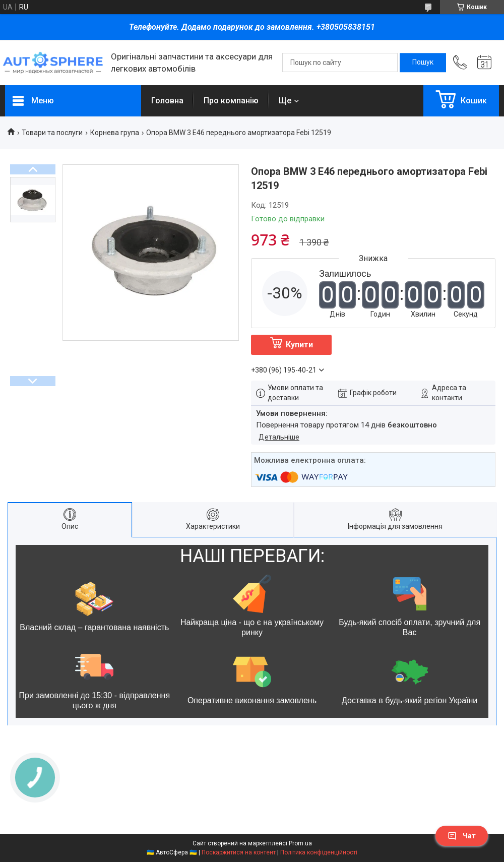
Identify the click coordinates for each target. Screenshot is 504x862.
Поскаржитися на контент (239, 852)
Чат (462, 836)
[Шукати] (423, 63)
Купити (299, 345)
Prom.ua (300, 843)
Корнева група (115, 133)
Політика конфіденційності (319, 852)
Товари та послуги (52, 133)
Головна (167, 101)
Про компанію (231, 101)
